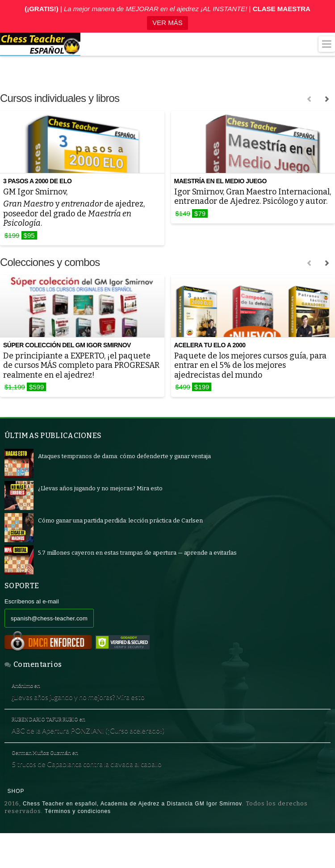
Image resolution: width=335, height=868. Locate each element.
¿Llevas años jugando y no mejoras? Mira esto (86, 703)
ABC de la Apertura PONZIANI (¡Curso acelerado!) (96, 741)
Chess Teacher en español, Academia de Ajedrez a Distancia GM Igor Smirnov (132, 821)
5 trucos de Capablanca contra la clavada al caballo (94, 779)
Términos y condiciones (78, 828)
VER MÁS (167, 23)
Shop (16, 808)
